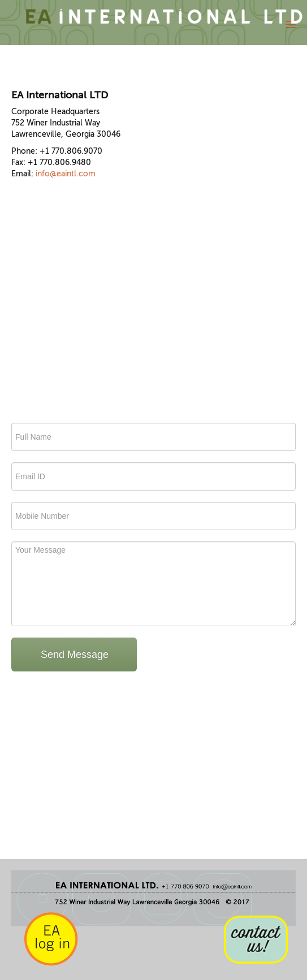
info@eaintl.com (66, 174)
